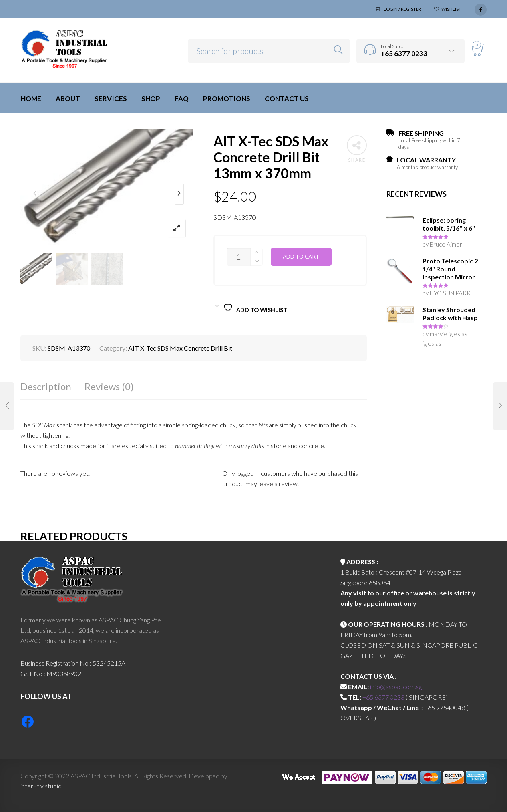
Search (338, 50)
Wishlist (451, 9)
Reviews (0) (109, 386)
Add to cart (301, 257)
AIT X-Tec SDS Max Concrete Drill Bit (180, 348)
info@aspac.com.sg (396, 687)
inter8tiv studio (41, 786)
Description (46, 386)
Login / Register (402, 9)
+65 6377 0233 (383, 697)
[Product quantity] (239, 257)
